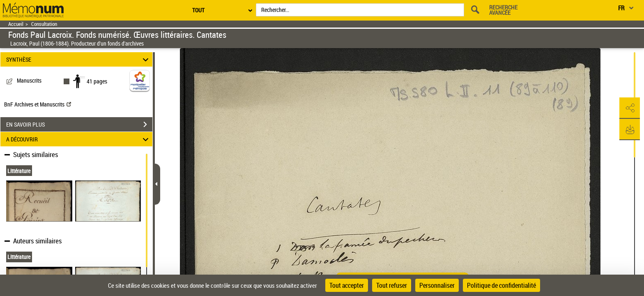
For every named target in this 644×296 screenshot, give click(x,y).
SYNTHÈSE (79, 59)
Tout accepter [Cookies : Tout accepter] (347, 285)
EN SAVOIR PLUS (79, 125)
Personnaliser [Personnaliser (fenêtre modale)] (437, 285)
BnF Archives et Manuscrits (38, 104)
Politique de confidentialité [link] (501, 285)
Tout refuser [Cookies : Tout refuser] (392, 285)
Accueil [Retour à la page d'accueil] (16, 24)
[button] (630, 108)
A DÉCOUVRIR (79, 139)
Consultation (44, 24)
